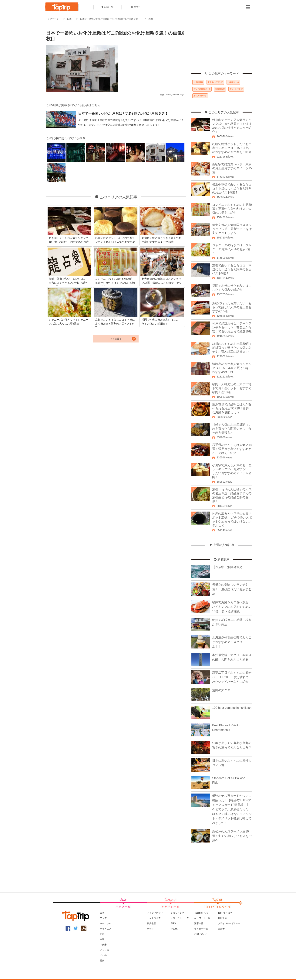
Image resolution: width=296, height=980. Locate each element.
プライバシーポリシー (229, 923)
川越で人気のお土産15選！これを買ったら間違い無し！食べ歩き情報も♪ (232, 429)
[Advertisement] (222, 48)
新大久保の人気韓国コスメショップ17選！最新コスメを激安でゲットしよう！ (232, 229)
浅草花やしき (233, 82)
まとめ (103, 955)
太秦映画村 (220, 89)
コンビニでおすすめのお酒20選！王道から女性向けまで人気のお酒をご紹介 (232, 209)
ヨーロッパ (106, 923)
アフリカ (104, 950)
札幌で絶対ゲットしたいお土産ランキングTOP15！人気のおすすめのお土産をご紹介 (232, 148)
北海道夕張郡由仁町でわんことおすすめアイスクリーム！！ (232, 642)
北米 (102, 934)
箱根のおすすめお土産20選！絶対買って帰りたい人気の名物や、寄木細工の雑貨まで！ (232, 348)
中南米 (103, 945)
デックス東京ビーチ (202, 89)
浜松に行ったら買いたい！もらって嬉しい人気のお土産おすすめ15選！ (232, 307)
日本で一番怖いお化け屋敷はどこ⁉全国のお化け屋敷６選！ (110, 19)
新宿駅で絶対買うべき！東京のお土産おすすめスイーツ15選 (232, 168)
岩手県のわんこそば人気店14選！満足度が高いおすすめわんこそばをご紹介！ (232, 449)
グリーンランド (236, 89)
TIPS (173, 923)
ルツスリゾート (200, 96)
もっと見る (116, 339)
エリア (136, 7)
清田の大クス (221, 690)
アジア (103, 918)
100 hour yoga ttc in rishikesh (232, 708)
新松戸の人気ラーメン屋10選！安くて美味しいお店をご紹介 (232, 836)
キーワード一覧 (202, 918)
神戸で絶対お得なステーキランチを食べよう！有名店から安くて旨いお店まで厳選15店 (232, 327)
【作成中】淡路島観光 (227, 567)
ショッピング (177, 913)
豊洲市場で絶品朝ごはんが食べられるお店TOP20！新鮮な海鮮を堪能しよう (232, 408)
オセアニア (106, 929)
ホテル (150, 929)
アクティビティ (155, 913)
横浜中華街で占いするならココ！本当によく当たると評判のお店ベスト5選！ (232, 188)
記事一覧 (108, 7)
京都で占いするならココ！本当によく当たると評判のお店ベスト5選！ (232, 269)
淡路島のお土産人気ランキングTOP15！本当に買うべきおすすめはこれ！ (232, 368)
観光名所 (152, 923)
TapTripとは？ (225, 913)
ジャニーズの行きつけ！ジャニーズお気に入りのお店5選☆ (232, 249)
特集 (102, 961)
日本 (69, 19)
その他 (174, 929)
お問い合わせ (201, 934)
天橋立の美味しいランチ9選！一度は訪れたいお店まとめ (232, 589)
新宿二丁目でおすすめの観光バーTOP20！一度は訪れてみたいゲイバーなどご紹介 (232, 677)
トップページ (52, 19)
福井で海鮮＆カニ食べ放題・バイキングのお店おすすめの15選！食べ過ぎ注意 (232, 607)
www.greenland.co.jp (175, 95)
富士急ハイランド (215, 82)
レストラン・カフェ (181, 918)
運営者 (221, 929)
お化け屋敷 (198, 82)
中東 (102, 939)
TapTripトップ (201, 913)
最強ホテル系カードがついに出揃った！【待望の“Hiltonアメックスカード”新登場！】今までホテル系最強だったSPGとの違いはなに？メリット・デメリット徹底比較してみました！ (232, 809)
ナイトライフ (154, 918)
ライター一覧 (201, 929)
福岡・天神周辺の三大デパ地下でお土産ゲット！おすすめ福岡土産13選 (232, 388)
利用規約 (222, 918)
